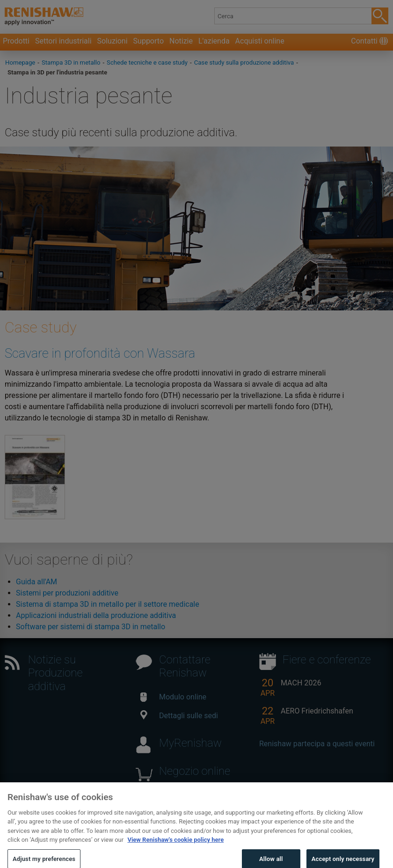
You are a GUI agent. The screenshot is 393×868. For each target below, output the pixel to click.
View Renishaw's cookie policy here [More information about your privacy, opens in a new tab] (175, 850)
